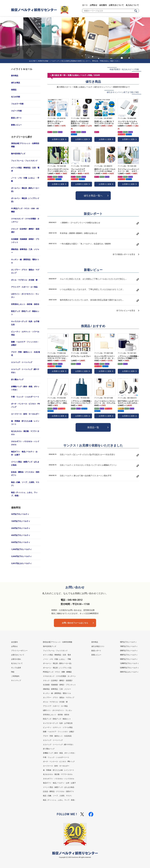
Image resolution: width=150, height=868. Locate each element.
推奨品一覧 (93, 427)
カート (85, 5)
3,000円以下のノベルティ (21, 556)
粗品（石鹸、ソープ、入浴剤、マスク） (25, 484)
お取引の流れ (16, 659)
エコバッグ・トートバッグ (22, 362)
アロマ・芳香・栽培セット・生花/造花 (26, 354)
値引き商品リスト (98, 646)
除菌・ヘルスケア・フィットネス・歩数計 (25, 343)
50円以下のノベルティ (20, 514)
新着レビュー (16, 125)
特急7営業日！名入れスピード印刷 (124, 69)
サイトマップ (16, 680)
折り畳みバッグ (17, 380)
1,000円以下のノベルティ (21, 549)
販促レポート (16, 118)
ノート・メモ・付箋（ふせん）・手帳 (25, 179)
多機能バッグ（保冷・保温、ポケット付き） (25, 388)
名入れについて (132, 5)
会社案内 (103, 5)
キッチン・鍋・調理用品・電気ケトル (25, 261)
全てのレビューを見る (126, 311)
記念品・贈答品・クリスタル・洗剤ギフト (25, 474)
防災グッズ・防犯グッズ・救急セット (25, 313)
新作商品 (15, 76)
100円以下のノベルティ (21, 521)
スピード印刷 (16, 111)
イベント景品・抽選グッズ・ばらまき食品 (25, 463)
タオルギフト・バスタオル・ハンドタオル (25, 443)
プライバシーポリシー (19, 651)
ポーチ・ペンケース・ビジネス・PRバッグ (25, 405)
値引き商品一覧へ (93, 196)
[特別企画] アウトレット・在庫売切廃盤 (25, 145)
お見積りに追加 (58, 139)
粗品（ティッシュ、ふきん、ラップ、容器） (24, 494)
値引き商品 (16, 83)
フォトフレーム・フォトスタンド (24, 161)
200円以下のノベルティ (21, 528)
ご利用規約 (15, 676)
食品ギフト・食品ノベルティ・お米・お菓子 (24, 453)
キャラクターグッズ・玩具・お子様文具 (25, 323)
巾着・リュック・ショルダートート (25, 397)
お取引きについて (116, 5)
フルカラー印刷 (17, 104)
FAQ (13, 672)
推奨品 (14, 90)
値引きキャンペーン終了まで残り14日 (123, 92)
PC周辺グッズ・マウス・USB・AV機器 (25, 210)
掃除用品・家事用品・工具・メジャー (25, 251)
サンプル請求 (16, 668)
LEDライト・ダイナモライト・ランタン (25, 296)
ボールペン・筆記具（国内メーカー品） (25, 190)
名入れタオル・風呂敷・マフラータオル (25, 433)
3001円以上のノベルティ (129, 672)
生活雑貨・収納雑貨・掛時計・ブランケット (25, 241)
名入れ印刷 (16, 97)
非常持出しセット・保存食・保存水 (25, 304)
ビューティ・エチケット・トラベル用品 (25, 333)
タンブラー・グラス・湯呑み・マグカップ (25, 271)
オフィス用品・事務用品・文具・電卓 (25, 169)
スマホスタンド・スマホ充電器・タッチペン (25, 220)
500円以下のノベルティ (21, 542)
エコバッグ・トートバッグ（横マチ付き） (25, 371)
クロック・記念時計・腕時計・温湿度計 (25, 231)
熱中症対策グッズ (18, 154)
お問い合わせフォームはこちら (75, 623)
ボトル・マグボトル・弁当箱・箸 (24, 280)
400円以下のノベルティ (21, 535)
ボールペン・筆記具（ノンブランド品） (25, 200)
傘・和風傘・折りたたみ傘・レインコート (25, 423)
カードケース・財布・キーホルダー (25, 414)
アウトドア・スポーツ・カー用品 (24, 287)
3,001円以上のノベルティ (21, 563)
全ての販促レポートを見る (124, 254)
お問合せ (94, 5)
